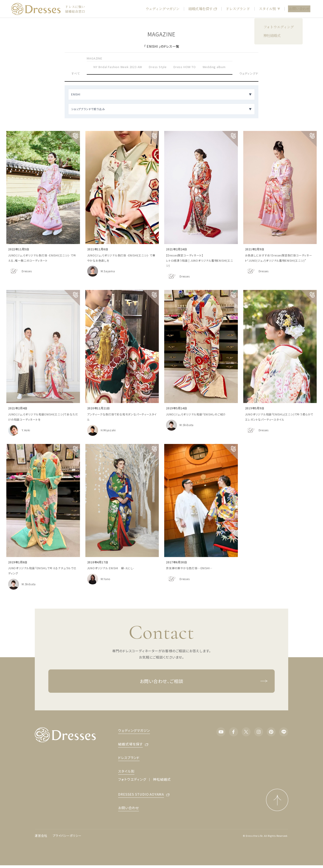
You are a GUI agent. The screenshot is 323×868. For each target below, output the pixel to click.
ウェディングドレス (251, 73)
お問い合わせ (299, 9)
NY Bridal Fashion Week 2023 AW (118, 67)
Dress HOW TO (185, 67)
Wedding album (214, 67)
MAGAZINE (94, 58)
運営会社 (41, 836)
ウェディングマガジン (162, 9)
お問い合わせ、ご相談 (204, 681)
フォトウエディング (132, 779)
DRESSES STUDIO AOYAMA (141, 795)
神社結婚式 (162, 779)
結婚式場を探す (203, 9)
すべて (76, 73)
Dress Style (158, 67)
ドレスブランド (238, 9)
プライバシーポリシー (67, 836)
